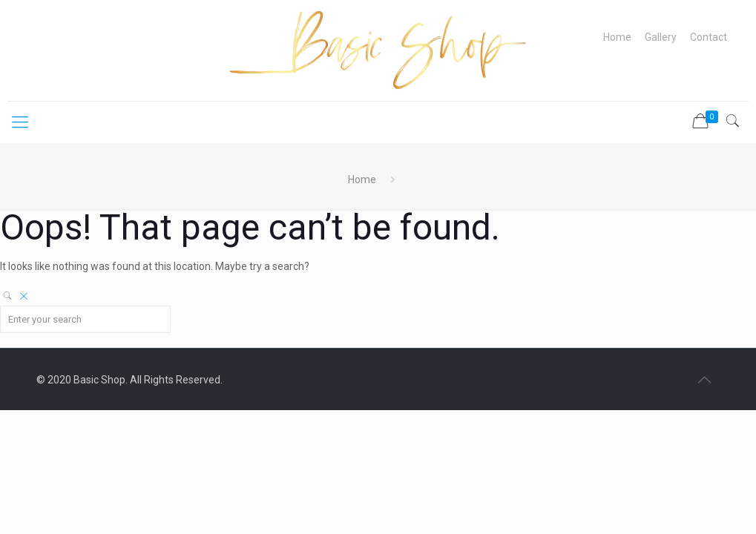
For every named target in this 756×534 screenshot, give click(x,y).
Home (617, 37)
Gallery (661, 37)
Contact (709, 37)
